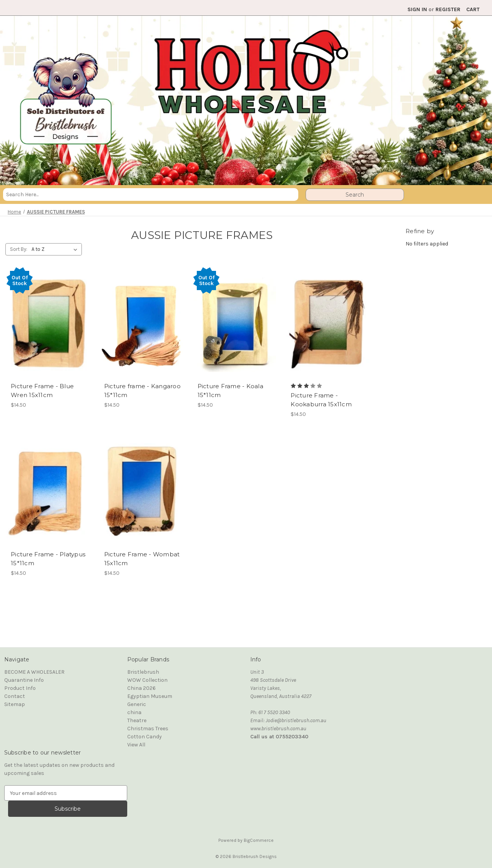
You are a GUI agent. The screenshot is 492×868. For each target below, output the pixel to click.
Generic (137, 704)
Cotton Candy (145, 737)
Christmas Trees (148, 729)
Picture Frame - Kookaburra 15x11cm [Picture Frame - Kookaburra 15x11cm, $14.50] (321, 400)
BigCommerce (259, 840)
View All (136, 745)
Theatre (137, 720)
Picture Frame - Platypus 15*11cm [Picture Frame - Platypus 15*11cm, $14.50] (48, 559)
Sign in (417, 9)
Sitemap (15, 704)
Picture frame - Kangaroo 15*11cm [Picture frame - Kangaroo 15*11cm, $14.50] (142, 391)
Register (448, 9)
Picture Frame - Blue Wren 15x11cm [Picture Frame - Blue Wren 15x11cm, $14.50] (42, 391)
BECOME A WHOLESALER (34, 672)
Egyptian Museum (150, 696)
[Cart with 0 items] (473, 9)
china (134, 712)
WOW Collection (147, 680)
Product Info (20, 688)
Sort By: (19, 249)
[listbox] (56, 249)
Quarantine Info (24, 680)
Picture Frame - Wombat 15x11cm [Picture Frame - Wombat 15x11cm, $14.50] (142, 559)
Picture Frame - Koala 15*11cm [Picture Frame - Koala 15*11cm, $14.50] (230, 391)
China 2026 (141, 688)
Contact (15, 696)
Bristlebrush (143, 672)
